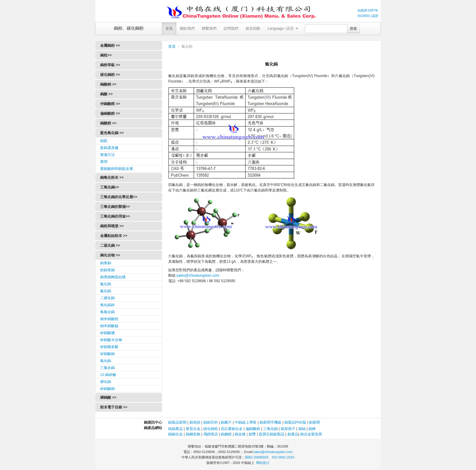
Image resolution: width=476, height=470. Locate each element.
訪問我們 (231, 29)
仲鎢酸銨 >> (110, 104)
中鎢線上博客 (246, 422)
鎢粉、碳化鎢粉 (129, 28)
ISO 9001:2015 (283, 457)
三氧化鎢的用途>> (115, 216)
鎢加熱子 (288, 429)
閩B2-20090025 (257, 457)
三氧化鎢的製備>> (115, 207)
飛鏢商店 (211, 434)
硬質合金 (193, 429)
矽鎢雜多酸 (109, 347)
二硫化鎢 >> (110, 245)
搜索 (353, 29)
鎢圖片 (226, 422)
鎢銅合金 (175, 434)
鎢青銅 (106, 263)
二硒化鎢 (107, 298)
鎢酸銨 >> (108, 123)
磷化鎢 (106, 382)
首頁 (169, 29)
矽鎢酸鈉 (107, 354)
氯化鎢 (106, 361)
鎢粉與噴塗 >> (112, 226)
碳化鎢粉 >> (110, 75)
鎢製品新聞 (178, 422)
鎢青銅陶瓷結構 (113, 277)
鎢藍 (104, 141)
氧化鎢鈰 (107, 305)
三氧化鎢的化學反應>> (119, 197)
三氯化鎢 (107, 368)
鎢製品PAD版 (295, 422)
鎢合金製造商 (311, 434)
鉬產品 (293, 434)
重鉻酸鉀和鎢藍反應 (117, 169)
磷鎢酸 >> (108, 397)
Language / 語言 (283, 29)
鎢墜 (252, 434)
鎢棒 (312, 429)
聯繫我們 (209, 29)
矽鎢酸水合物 (111, 340)
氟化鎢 (106, 291)
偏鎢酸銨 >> (110, 113)
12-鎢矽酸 (108, 375)
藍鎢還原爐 (109, 148)
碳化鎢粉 (211, 429)
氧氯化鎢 (107, 312)
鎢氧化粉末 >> (112, 178)
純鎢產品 (175, 429)
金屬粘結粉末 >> (114, 236)
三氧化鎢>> (110, 187)
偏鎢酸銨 (253, 429)
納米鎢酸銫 (109, 319)
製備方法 (107, 155)
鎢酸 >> (106, 94)
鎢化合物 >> (110, 255)
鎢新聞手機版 (270, 422)
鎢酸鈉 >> (108, 84)
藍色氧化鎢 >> (112, 133)
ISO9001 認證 (368, 16)
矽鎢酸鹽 (107, 333)
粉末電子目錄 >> (114, 407)
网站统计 (263, 463)
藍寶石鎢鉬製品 (272, 434)
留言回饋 (253, 29)
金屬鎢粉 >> (110, 46)
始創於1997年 (368, 10)
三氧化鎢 (270, 429)
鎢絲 (302, 429)
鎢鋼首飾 (193, 434)
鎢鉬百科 (211, 422)
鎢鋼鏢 (226, 434)
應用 (104, 162)
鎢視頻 (195, 422)
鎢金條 (240, 434)
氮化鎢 (106, 284)
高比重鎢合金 (232, 429)
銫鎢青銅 (107, 270)
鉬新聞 (314, 422)
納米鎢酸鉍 (109, 326)
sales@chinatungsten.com (198, 276)
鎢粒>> (106, 55)
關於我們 (187, 29)
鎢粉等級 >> (110, 65)
